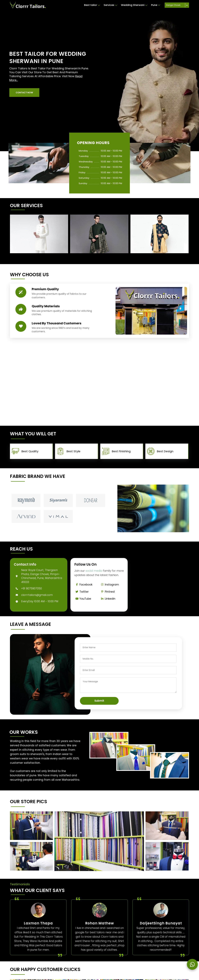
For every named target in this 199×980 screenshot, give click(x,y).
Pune (156, 5)
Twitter (82, 592)
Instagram (109, 585)
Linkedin (108, 599)
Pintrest (107, 592)
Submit (99, 701)
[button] (24, 93)
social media (94, 571)
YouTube (83, 599)
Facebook (83, 585)
